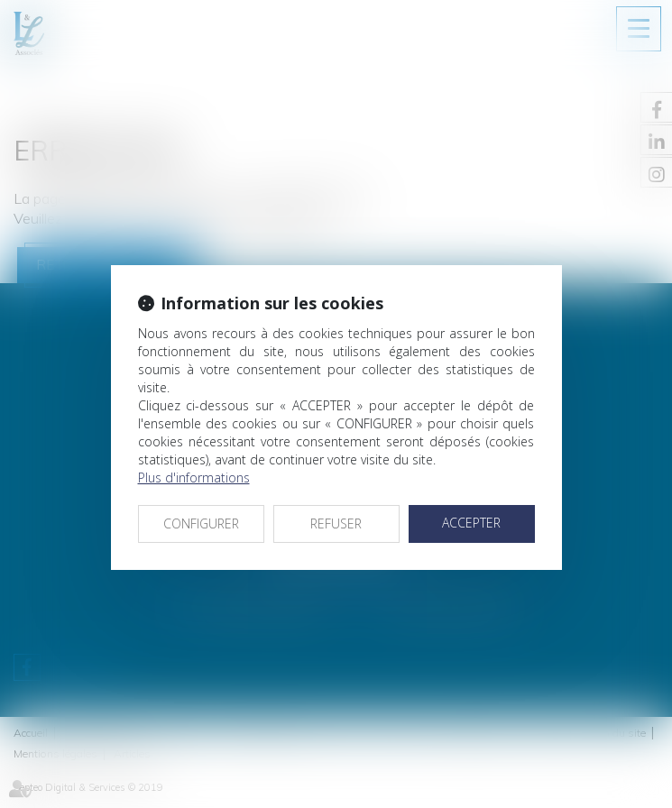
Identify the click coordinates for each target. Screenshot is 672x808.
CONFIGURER (201, 523)
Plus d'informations (194, 477)
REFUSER (336, 523)
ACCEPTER (471, 523)
